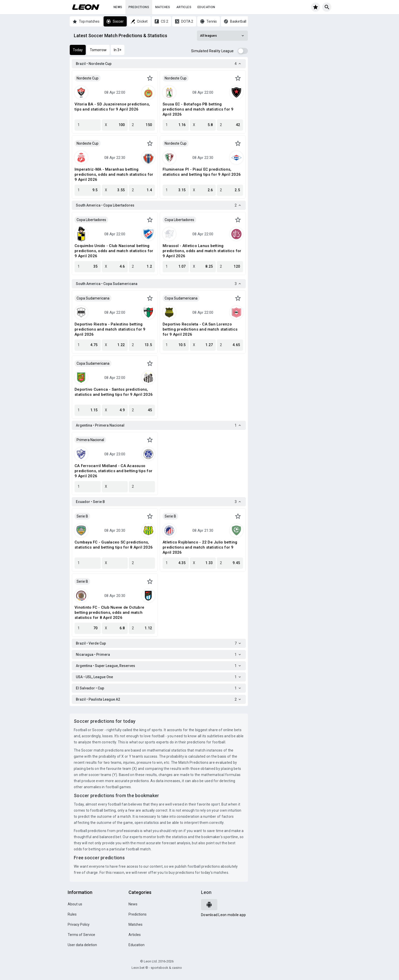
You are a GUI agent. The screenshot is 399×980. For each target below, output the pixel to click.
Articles (184, 7)
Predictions (139, 7)
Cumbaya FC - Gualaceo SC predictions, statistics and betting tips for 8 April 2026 (114, 545)
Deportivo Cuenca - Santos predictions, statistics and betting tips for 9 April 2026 (114, 392)
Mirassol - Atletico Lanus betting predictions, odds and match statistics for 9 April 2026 (202, 251)
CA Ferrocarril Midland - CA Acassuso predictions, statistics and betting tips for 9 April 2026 (113, 471)
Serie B (82, 516)
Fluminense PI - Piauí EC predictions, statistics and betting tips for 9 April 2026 (202, 172)
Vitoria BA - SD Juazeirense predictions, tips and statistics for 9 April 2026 (112, 107)
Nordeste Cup (88, 78)
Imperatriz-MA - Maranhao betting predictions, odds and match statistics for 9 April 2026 (114, 174)
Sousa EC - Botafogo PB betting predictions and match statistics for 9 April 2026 (198, 109)
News (118, 7)
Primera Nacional (90, 440)
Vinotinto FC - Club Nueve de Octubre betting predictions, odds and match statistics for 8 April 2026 (109, 612)
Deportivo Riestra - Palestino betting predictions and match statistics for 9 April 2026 (110, 329)
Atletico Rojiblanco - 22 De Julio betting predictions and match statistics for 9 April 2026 (200, 547)
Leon (206, 892)
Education (206, 7)
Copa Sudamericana (93, 298)
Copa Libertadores (91, 220)
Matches (163, 7)
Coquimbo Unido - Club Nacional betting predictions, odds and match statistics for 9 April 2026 (114, 251)
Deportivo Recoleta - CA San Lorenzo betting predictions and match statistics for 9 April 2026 (200, 329)
